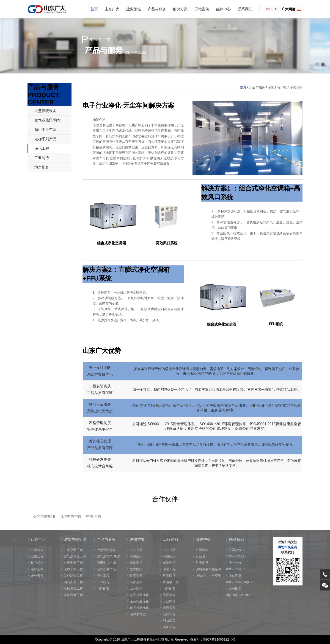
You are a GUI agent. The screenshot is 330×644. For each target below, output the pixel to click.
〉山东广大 (37, 539)
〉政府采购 (168, 608)
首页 (94, 9)
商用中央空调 (45, 130)
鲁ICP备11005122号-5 (219, 639)
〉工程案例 (169, 539)
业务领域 (134, 9)
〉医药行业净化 (138, 601)
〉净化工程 (102, 576)
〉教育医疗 (135, 569)
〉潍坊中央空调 (73, 539)
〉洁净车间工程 (72, 569)
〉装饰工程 (168, 627)
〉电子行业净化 (138, 595)
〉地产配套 (102, 588)
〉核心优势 (36, 563)
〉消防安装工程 (72, 582)
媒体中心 (223, 9)
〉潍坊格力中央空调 (207, 576)
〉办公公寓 (135, 550)
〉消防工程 (168, 621)
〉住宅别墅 (135, 576)
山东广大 (112, 9)
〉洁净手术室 (136, 614)
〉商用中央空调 (105, 563)
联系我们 (245, 9)
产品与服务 (157, 9)
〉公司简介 (36, 550)
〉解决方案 (136, 539)
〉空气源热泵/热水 (107, 556)
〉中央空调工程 (72, 550)
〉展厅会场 (135, 582)
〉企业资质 (36, 576)
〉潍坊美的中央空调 (207, 569)
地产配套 (42, 167)
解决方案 (180, 9)
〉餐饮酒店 (135, 563)
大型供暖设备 (45, 111)
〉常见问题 (201, 563)
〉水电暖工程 (169, 582)
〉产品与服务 (104, 539)
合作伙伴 (165, 499)
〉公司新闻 (201, 550)
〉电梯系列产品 (105, 569)
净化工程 (42, 148)
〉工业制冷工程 (72, 576)
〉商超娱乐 (135, 556)
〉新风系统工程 (72, 588)
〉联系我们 (235, 539)
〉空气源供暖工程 (73, 556)
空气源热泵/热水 (48, 120)
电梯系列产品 (45, 139)
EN (275, 9)
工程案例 (202, 9)
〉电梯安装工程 (72, 563)
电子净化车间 (293, 87)
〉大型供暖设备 (105, 550)
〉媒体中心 (202, 539)
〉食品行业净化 (138, 608)
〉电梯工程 (168, 614)
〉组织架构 (36, 569)
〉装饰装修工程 (72, 595)
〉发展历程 (36, 556)
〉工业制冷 (102, 582)
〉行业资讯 (201, 556)
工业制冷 (42, 158)
